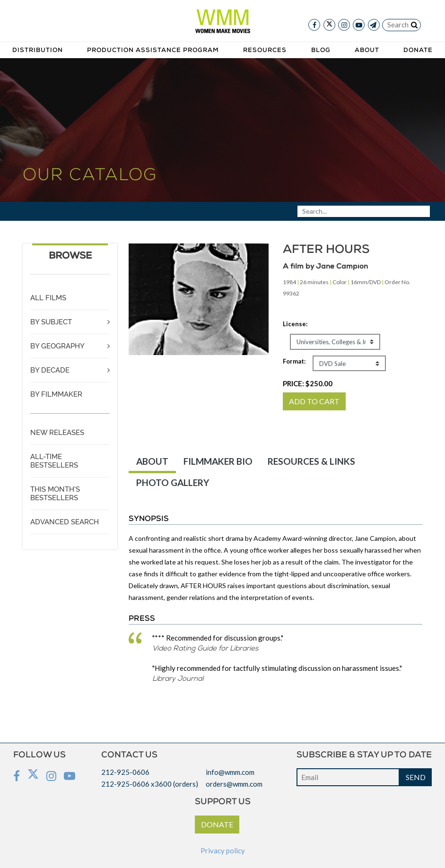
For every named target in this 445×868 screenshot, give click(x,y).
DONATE (217, 824)
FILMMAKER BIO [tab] (218, 461)
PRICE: (308, 383)
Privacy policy (223, 851)
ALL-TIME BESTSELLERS (54, 461)
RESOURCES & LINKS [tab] (311, 461)
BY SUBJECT (51, 322)
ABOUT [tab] (152, 461)
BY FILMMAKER (56, 394)
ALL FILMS (48, 298)
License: (295, 324)
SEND (416, 777)
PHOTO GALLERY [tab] (173, 482)
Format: (294, 361)
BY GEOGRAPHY (57, 346)
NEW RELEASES (57, 433)
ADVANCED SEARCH (65, 522)
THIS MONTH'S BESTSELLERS (55, 494)
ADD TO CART (314, 401)
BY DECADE (50, 370)
